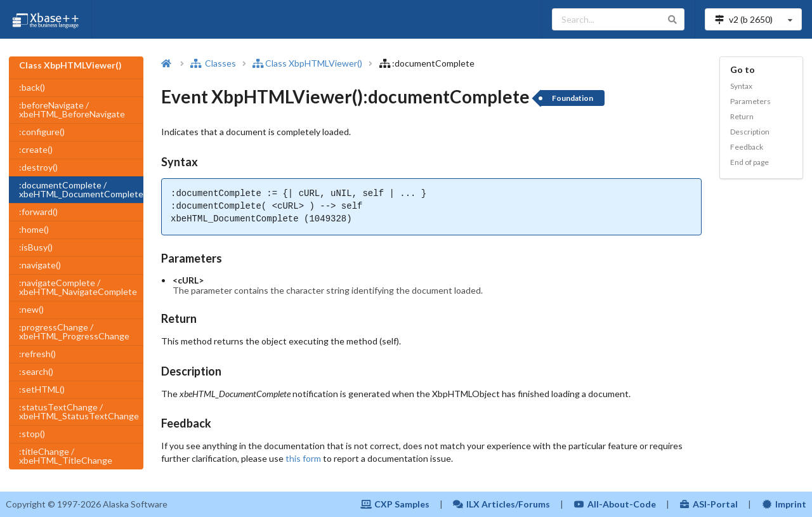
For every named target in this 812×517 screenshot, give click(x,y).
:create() (36, 149)
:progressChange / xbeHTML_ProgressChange (74, 331)
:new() (31, 309)
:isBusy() (36, 247)
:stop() (32, 434)
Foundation (573, 98)
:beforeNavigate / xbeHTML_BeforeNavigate (72, 109)
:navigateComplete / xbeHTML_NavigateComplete (78, 287)
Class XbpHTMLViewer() (307, 63)
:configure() (42, 132)
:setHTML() (42, 389)
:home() (34, 229)
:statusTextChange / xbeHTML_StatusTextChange (79, 411)
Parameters (750, 101)
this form (303, 458)
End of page (750, 162)
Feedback (747, 147)
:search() (36, 371)
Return (742, 116)
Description (750, 132)
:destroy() (38, 167)
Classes (213, 63)
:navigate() (40, 265)
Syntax (741, 86)
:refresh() (37, 354)
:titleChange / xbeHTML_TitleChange (66, 456)
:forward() (38, 212)
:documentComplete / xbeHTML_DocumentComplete (81, 189)
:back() (32, 87)
